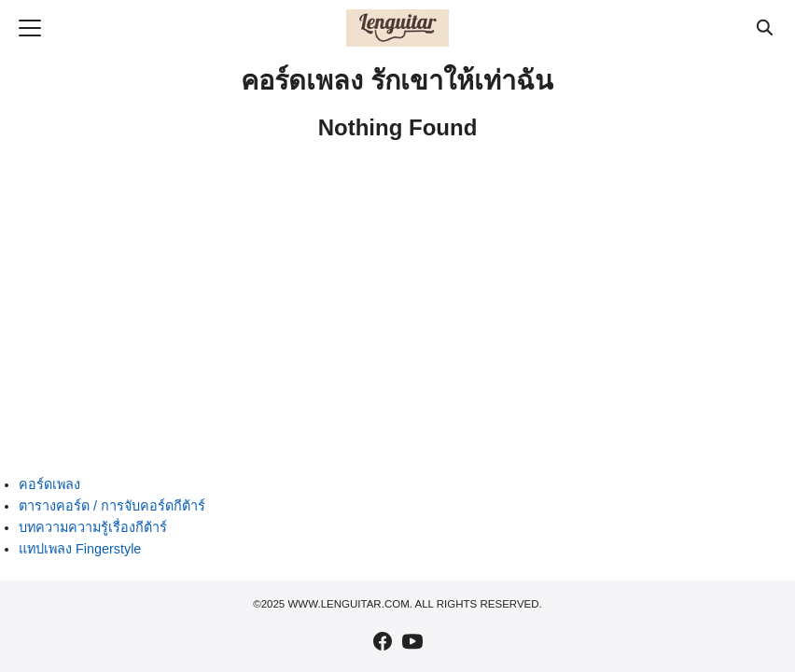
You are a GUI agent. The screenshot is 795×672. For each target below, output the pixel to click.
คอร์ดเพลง (49, 484)
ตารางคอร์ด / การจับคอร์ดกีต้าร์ (112, 506)
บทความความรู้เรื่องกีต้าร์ (93, 527)
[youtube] (412, 641)
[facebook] (383, 641)
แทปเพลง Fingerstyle (80, 549)
